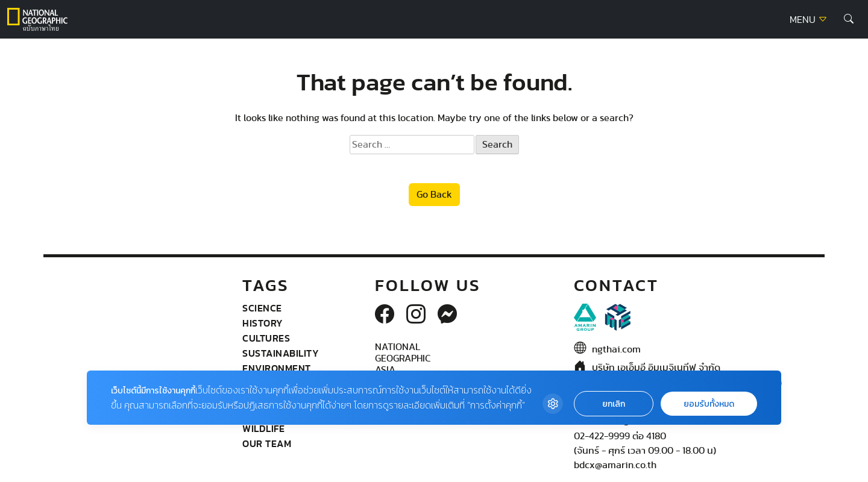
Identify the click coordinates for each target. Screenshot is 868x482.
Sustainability (281, 353)
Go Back (434, 195)
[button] (849, 19)
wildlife (263, 428)
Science (262, 308)
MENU (809, 20)
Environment (277, 368)
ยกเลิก (614, 404)
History (263, 323)
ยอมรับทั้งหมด (709, 404)
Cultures (266, 338)
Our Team (267, 443)
